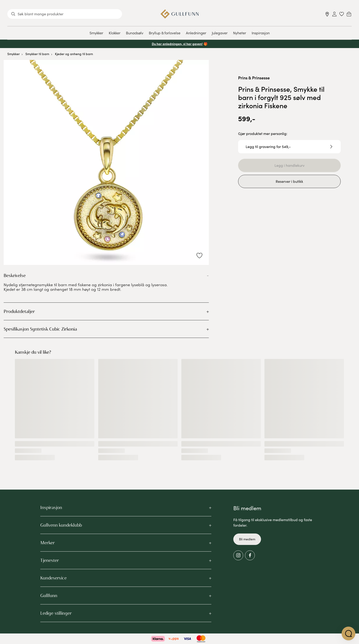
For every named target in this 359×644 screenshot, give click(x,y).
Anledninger (196, 33)
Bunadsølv (135, 33)
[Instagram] (238, 555)
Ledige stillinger (56, 613)
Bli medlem (247, 539)
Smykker (96, 33)
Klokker (115, 33)
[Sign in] (334, 14)
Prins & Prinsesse (254, 78)
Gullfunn (49, 595)
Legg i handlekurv (290, 165)
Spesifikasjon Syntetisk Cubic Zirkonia (40, 329)
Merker (48, 543)
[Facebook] (250, 555)
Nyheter (240, 33)
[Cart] (349, 14)
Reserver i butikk (289, 181)
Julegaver (220, 33)
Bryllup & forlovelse (165, 33)
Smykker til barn (37, 54)
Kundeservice (53, 578)
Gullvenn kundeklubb (61, 525)
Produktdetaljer (19, 311)
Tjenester (50, 560)
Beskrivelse (15, 275)
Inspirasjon (261, 33)
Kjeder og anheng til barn (74, 54)
